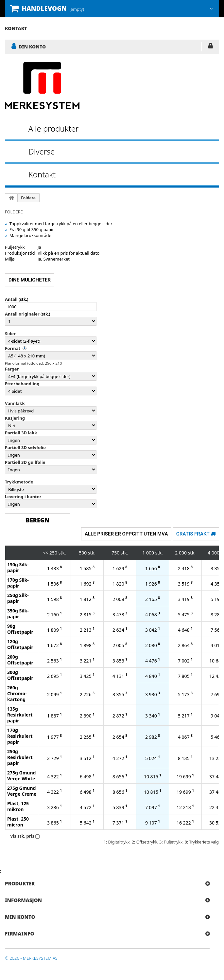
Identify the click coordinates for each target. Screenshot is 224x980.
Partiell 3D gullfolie (25, 462)
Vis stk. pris (22, 836)
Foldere (28, 198)
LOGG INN (210, 47)
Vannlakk (15, 403)
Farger (12, 369)
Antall (11, 299)
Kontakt (42, 174)
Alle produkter (54, 128)
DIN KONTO (32, 46)
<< (45, 553)
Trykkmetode (19, 482)
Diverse (42, 151)
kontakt (16, 28)
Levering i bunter (23, 497)
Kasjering (15, 418)
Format (13, 348)
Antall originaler (22, 314)
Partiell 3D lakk (21, 433)
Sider (10, 334)
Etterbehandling (22, 384)
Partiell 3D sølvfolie (25, 447)
